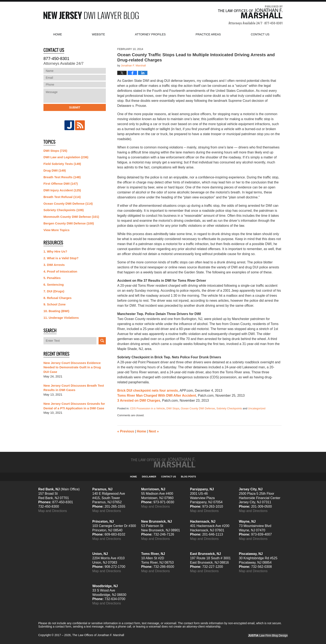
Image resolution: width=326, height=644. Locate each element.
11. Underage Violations (61, 318)
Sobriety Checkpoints (229, 408)
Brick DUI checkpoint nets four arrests (148, 391)
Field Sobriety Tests (62, 164)
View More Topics (56, 230)
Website (98, 34)
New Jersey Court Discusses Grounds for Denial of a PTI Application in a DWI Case (74, 406)
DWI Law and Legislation (66, 157)
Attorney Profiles (150, 34)
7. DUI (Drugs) (54, 291)
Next (154, 431)
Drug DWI (55, 170)
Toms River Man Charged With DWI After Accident (157, 395)
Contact (260, 34)
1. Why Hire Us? (55, 251)
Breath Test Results (62, 177)
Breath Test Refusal (62, 197)
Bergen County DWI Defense (69, 223)
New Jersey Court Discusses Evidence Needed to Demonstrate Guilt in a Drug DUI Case (72, 367)
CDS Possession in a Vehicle (147, 408)
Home (58, 34)
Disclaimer (149, 477)
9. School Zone (55, 304)
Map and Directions (53, 511)
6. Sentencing (54, 285)
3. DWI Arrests (54, 265)
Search (102, 341)
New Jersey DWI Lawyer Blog (91, 15)
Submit (75, 107)
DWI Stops (173, 408)
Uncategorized (257, 408)
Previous (126, 431)
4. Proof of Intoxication (60, 271)
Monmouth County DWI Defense (71, 217)
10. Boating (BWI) (56, 311)
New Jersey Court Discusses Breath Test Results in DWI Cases (74, 388)
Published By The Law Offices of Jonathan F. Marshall (250, 15)
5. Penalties (52, 278)
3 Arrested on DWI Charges (139, 400)
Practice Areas (208, 34)
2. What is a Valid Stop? (61, 258)
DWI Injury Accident (62, 190)
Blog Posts (188, 477)
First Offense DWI (61, 184)
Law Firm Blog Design (268, 635)
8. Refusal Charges (57, 298)
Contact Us (169, 477)
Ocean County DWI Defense (198, 408)
